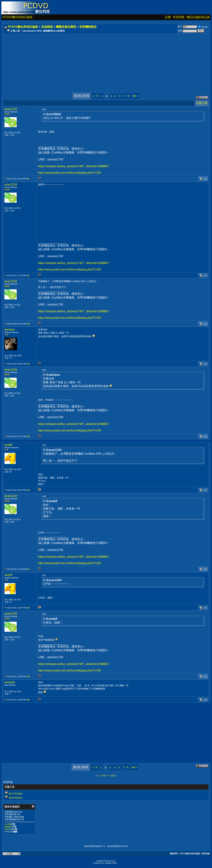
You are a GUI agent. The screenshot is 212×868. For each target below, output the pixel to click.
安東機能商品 (88, 27)
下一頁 (127, 96)
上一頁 (95, 96)
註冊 (168, 17)
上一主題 (101, 776)
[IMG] (7, 829)
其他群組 (47, 27)
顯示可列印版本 (16, 794)
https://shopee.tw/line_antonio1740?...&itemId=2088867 (74, 166)
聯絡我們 (174, 854)
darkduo (10, 330)
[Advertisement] (106, 60)
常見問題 (179, 17)
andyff (8, 445)
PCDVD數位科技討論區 (18, 17)
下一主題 (111, 776)
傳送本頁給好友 (16, 798)
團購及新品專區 (66, 27)
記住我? (203, 27)
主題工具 (202, 103)
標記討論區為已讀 (198, 17)
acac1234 (11, 109)
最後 (135, 96)
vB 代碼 (8, 824)
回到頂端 (206, 854)
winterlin (10, 682)
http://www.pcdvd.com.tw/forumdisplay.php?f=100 (70, 173)
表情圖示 (8, 827)
